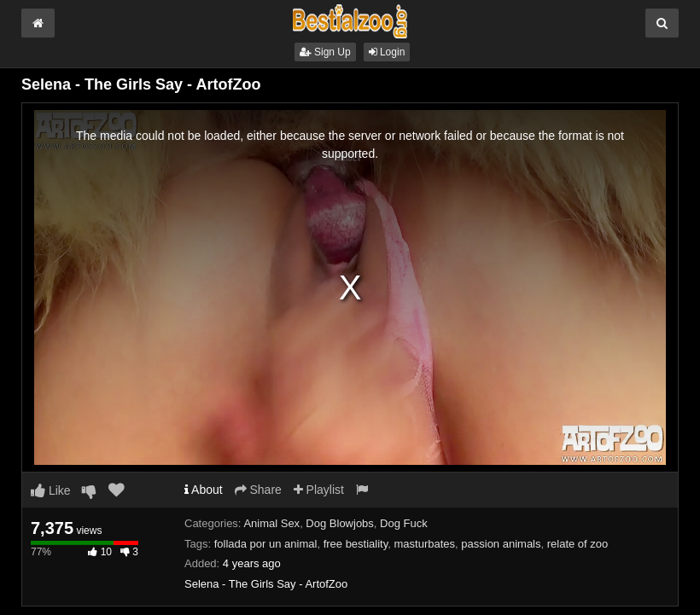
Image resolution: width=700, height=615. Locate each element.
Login (387, 52)
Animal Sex (271, 523)
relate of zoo (578, 544)
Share (258, 490)
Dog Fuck (404, 523)
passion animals (501, 544)
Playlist (319, 490)
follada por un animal (266, 544)
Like (51, 490)
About (204, 490)
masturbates (425, 544)
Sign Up (325, 52)
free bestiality (356, 544)
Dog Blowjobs (340, 523)
